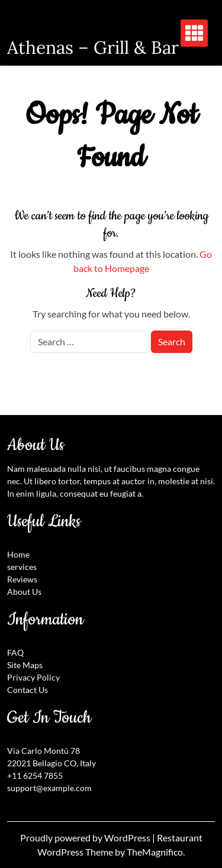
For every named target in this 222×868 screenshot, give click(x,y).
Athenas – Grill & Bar (93, 47)
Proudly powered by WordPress (86, 838)
